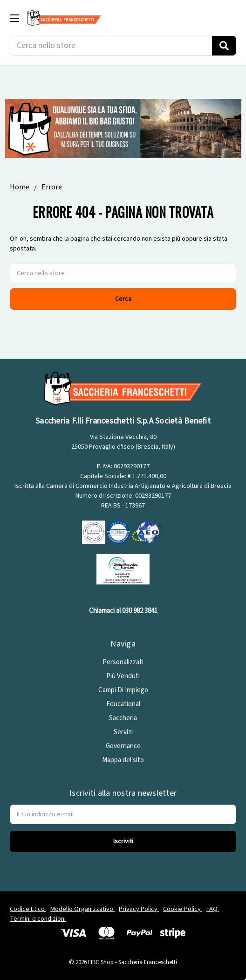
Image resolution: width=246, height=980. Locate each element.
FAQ (213, 909)
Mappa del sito (123, 760)
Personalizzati (123, 662)
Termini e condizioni (38, 919)
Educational (123, 704)
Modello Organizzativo (82, 909)
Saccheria (123, 718)
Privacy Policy (139, 909)
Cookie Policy (183, 909)
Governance (123, 746)
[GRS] (123, 569)
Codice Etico (28, 909)
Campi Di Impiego (123, 690)
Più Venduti (123, 676)
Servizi (123, 732)
